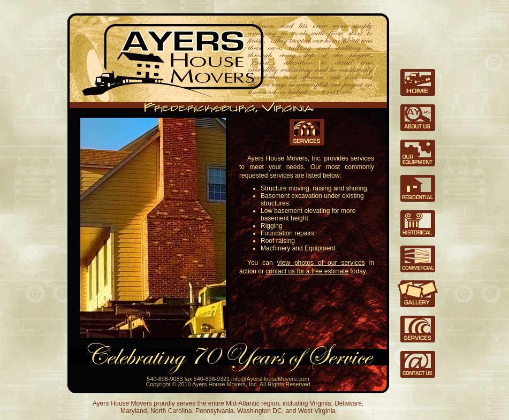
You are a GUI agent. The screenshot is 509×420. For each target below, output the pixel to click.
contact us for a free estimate (307, 271)
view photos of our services (321, 263)
